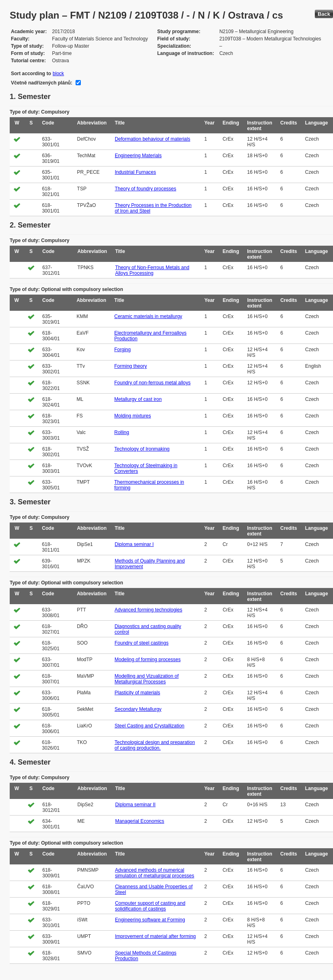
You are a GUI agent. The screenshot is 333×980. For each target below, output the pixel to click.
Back (324, 14)
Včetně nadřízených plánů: (42, 83)
